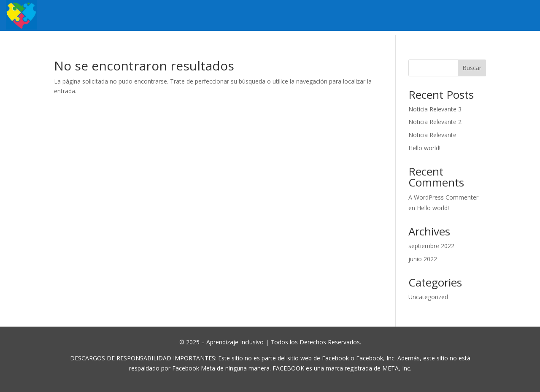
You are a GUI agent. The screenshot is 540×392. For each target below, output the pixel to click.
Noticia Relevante (432, 135)
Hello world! (424, 148)
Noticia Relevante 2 (435, 122)
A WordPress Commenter (443, 197)
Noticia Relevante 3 (435, 109)
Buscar (472, 68)
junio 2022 (423, 259)
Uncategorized (428, 297)
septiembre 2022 (431, 246)
